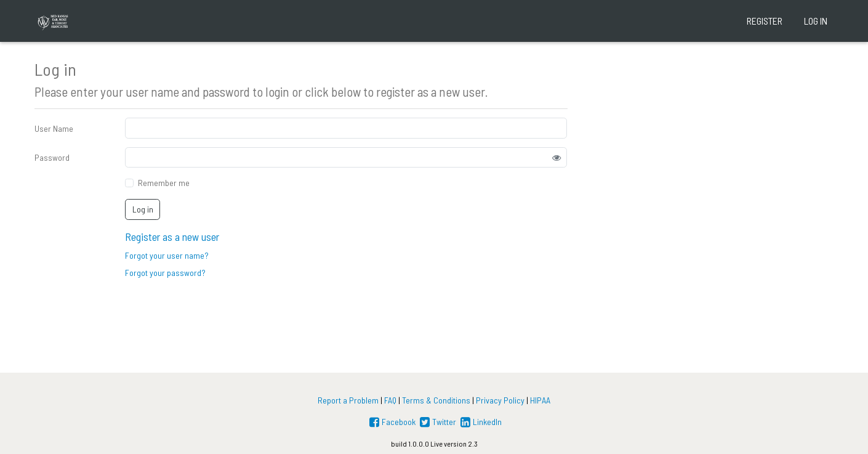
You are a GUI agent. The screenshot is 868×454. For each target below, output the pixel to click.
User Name (54, 128)
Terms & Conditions (436, 400)
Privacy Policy (500, 400)
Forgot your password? (165, 273)
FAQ (390, 400)
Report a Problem (348, 400)
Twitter (437, 422)
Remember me (164, 183)
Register (765, 21)
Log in (816, 21)
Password (52, 157)
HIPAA (540, 400)
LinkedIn (480, 422)
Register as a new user (172, 237)
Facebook (391, 422)
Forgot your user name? (167, 255)
